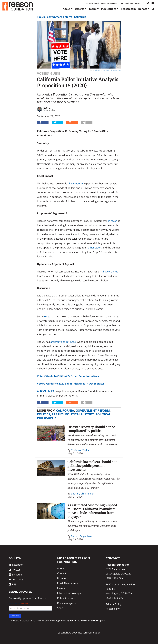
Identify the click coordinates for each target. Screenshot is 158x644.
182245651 (97, 70)
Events (138, 3)
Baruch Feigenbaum (83, 536)
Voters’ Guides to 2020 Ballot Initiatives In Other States (71, 384)
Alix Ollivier (46, 391)
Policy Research (66, 598)
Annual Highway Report (110, 3)
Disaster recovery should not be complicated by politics (91, 429)
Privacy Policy (114, 604)
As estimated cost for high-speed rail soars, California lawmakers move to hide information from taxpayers (92, 511)
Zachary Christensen (83, 494)
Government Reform (59, 17)
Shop (60, 608)
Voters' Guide (49, 73)
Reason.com (128, 9)
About (67, 9)
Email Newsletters (67, 583)
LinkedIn (15, 575)
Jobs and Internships (69, 593)
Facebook (16, 565)
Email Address (18, 604)
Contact (62, 573)
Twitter (14, 570)
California (80, 17)
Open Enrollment (127, 3)
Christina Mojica (80, 450)
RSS (12, 584)
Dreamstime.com (116, 70)
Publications (109, 9)
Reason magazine (67, 603)
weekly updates (22, 598)
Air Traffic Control (93, 3)
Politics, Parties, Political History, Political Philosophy (74, 416)
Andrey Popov (106, 70)
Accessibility (113, 609)
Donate (143, 9)
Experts (80, 9)
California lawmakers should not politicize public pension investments (92, 466)
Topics (93, 9)
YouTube (16, 580)
